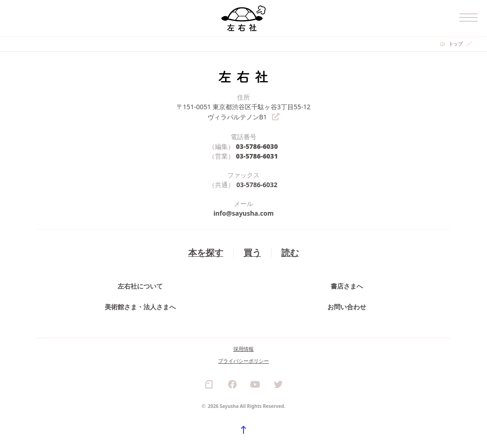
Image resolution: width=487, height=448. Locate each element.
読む (290, 251)
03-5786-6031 (257, 155)
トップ (456, 44)
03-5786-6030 (257, 145)
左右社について (140, 286)
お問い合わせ (347, 306)
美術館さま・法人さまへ (140, 306)
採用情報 (243, 348)
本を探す (206, 251)
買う (252, 251)
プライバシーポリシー (243, 360)
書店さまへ (347, 286)
